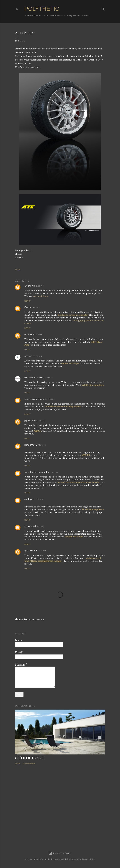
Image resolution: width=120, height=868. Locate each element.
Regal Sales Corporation (37, 472)
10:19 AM (43, 421)
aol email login (41, 296)
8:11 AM (51, 399)
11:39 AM (55, 472)
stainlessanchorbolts (35, 399)
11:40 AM (36, 307)
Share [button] (18, 270)
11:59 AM (39, 499)
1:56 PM (40, 335)
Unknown (30, 286)
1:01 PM (40, 526)
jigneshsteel (31, 421)
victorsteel (30, 526)
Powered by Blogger (60, 853)
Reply (27, 301)
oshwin (28, 356)
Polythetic (42, 9)
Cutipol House (30, 758)
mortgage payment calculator (73, 315)
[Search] (103, 9)
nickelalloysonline (34, 378)
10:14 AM (42, 551)
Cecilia (28, 307)
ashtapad (29, 499)
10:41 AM (48, 378)
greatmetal (31, 551)
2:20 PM (40, 286)
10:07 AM (37, 356)
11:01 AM (42, 445)
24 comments (29, 764)
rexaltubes (30, 335)
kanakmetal (31, 445)
